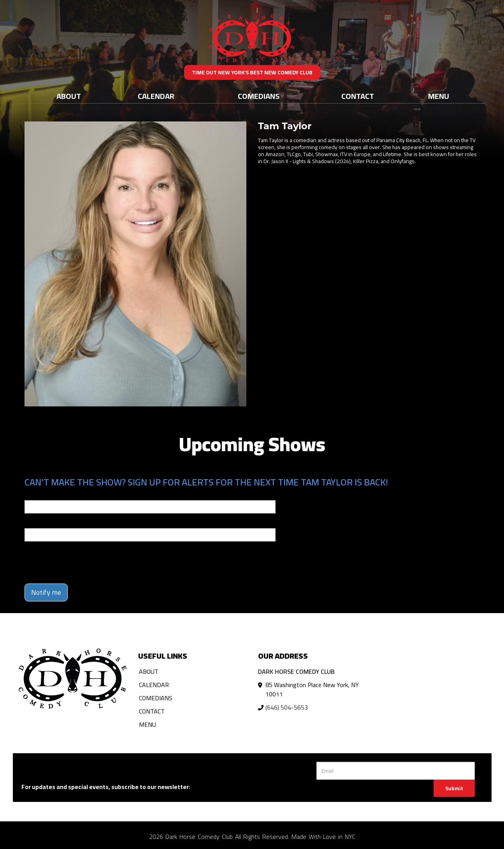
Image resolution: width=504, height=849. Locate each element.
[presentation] (84, 562)
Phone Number (43, 523)
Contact (358, 96)
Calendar (156, 96)
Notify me (46, 592)
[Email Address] (396, 771)
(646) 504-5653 (287, 707)
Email (32, 495)
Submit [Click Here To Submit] (454, 788)
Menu (439, 96)
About (69, 96)
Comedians (259, 96)
